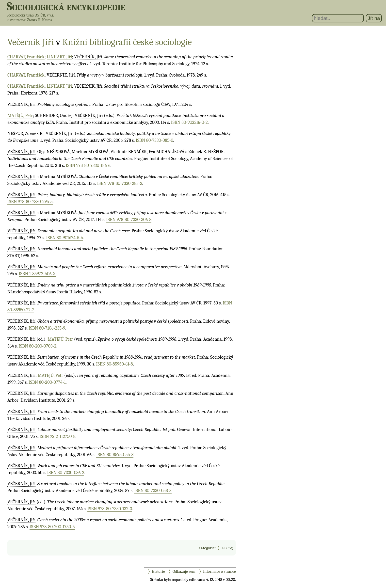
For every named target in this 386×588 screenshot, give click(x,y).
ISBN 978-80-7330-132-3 (110, 509)
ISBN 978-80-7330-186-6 (88, 165)
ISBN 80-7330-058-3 (153, 491)
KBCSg (227, 548)
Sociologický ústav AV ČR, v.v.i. (30, 15)
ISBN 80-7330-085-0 (154, 140)
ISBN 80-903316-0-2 (189, 122)
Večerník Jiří (31, 42)
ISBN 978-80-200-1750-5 (52, 527)
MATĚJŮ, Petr (20, 115)
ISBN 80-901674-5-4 (64, 238)
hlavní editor (16, 20)
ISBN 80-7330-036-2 (66, 473)
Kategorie (206, 548)
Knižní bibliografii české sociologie (127, 42)
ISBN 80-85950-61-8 (114, 364)
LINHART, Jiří (59, 57)
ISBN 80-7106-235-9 (47, 328)
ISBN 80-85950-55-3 (115, 455)
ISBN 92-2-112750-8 (57, 436)
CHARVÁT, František (26, 57)
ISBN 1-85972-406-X (37, 274)
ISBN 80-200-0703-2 (37, 346)
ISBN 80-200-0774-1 (47, 382)
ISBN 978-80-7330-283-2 (120, 183)
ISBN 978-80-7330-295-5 (30, 202)
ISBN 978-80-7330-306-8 (129, 220)
